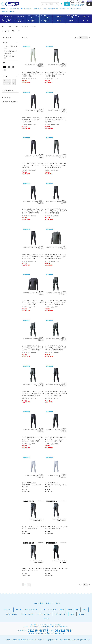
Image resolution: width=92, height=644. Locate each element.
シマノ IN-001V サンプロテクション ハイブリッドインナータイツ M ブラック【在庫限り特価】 (33, 257)
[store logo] (10, 4)
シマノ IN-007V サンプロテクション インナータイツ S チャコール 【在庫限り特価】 (56, 74)
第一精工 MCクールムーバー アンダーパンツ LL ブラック (56, 569)
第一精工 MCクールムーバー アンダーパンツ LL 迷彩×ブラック (33, 528)
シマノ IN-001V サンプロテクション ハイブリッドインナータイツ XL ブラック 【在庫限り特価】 (33, 211)
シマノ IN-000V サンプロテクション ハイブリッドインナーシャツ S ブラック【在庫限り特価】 (33, 302)
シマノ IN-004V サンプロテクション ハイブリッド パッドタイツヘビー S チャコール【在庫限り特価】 (56, 348)
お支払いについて (26, 9)
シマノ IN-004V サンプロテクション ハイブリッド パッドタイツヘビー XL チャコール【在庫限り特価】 (56, 302)
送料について (38, 9)
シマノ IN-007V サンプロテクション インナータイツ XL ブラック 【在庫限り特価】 (33, 120)
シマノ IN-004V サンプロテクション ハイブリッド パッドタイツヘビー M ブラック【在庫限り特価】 (33, 439)
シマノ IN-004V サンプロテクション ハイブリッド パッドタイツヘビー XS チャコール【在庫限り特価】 (33, 394)
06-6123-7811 (64, 631)
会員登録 (89, 1)
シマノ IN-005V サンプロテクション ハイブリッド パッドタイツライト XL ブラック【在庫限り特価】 (56, 439)
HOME (36, 603)
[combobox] (50, 4)
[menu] (46, 19)
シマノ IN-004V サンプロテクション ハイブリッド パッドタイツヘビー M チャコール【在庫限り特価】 (33, 348)
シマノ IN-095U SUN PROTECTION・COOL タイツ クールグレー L (56, 485)
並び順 (76, 38)
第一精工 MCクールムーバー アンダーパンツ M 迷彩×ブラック (33, 569)
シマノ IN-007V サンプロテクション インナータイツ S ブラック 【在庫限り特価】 (33, 165)
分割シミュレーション (9, 11)
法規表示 (25, 640)
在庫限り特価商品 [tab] (8, 91)
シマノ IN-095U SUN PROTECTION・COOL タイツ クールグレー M (33, 485)
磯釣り (11, 27)
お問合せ (57, 603)
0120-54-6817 (78, 5)
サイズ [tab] (5, 76)
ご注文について (15, 9)
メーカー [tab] (6, 42)
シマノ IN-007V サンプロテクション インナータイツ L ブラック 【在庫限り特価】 (56, 120)
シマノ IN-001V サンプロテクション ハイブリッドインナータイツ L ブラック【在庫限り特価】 (56, 211)
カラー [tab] (5, 63)
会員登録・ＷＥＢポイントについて (71, 9)
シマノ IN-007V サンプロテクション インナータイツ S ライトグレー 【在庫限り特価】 (33, 74)
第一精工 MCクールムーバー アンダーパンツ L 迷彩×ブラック (56, 528)
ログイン (82, 1)
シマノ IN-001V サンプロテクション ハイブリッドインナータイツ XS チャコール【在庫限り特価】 (56, 165)
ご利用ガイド (4, 9)
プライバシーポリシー (37, 640)
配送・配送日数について (51, 9)
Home (8, 640)
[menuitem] (7, 16)
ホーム (4, 27)
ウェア (17, 27)
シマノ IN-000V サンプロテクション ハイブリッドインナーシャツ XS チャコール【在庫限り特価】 (56, 257)
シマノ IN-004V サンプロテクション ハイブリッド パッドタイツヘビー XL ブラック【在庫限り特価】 (56, 394)
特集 (41, 603)
